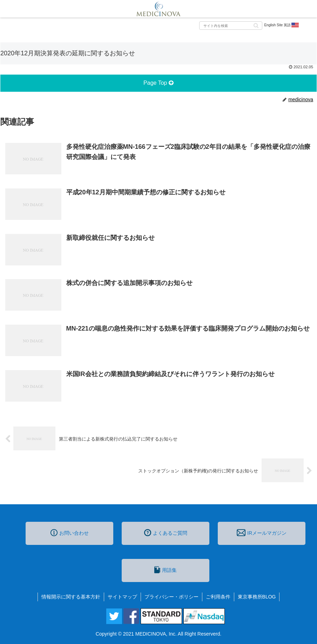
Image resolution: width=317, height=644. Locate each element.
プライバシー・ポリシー (171, 597)
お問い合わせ (70, 533)
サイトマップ (122, 597)
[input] (231, 26)
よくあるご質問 (166, 533)
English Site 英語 (282, 25)
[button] (256, 25)
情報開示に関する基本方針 (71, 597)
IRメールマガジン (262, 533)
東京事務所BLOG (257, 597)
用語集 (166, 570)
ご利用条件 (218, 597)
